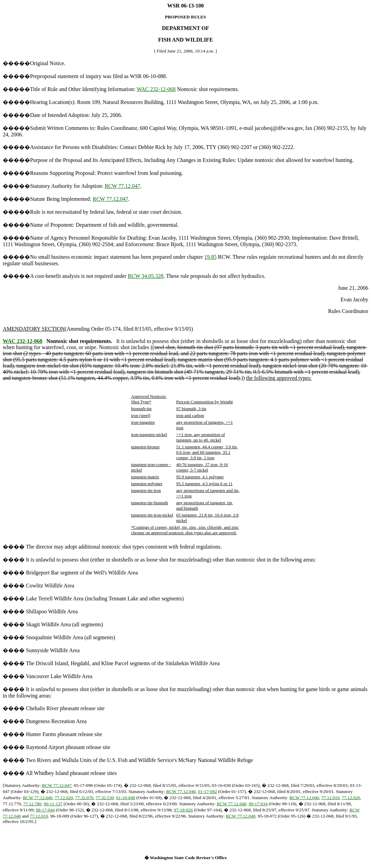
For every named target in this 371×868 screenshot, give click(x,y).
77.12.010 (330, 798)
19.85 (211, 257)
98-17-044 (45, 810)
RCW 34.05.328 (146, 276)
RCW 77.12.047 (123, 186)
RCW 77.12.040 (181, 791)
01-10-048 (126, 798)
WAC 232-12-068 (156, 89)
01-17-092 (208, 791)
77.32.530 (105, 798)
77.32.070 (84, 798)
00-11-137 (53, 804)
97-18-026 (183, 810)
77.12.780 (32, 804)
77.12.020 (64, 798)
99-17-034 (258, 804)
